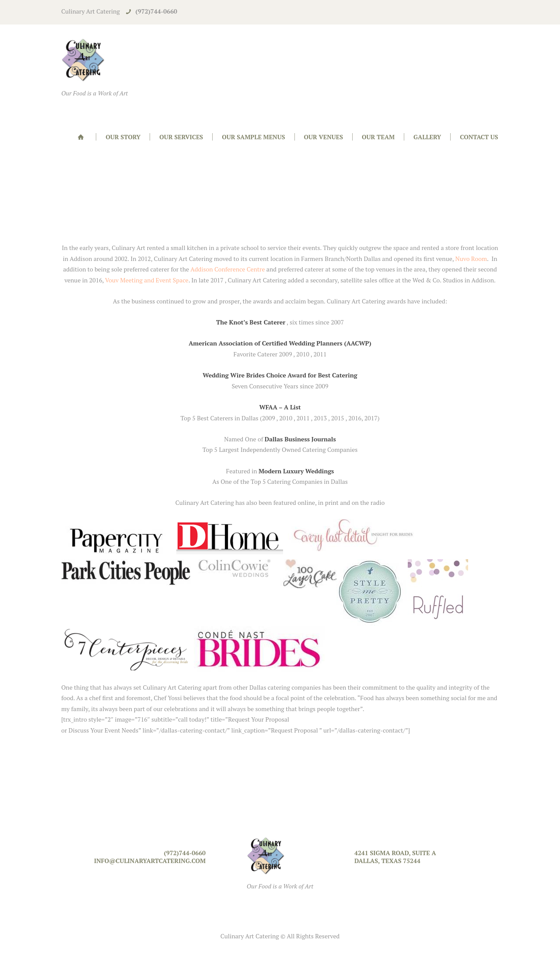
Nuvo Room (471, 259)
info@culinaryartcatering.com (150, 861)
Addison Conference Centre (227, 269)
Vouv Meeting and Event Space (146, 280)
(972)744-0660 (156, 11)
